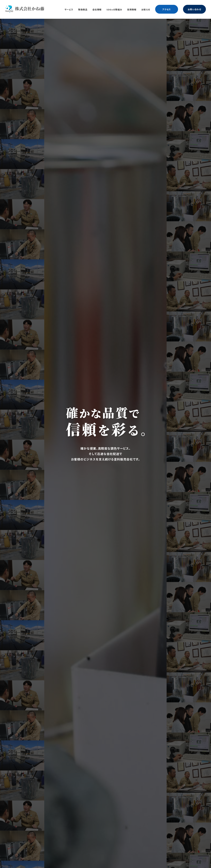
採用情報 (132, 9)
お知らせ (146, 9)
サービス (69, 9)
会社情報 (97, 9)
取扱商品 (83, 9)
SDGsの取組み (114, 9)
